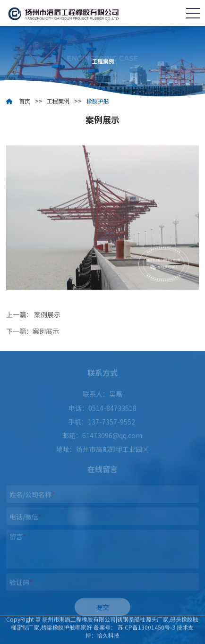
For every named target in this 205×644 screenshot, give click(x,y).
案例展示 (47, 314)
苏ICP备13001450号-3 (146, 625)
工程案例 (58, 101)
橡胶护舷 (98, 101)
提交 (102, 609)
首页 (25, 101)
